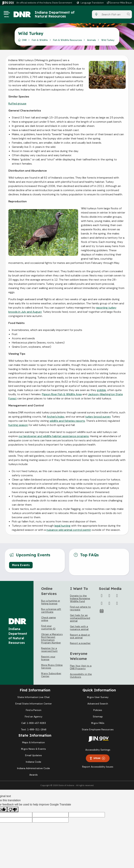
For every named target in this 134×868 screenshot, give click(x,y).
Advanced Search (98, 705)
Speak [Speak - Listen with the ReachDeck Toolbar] (97, 760)
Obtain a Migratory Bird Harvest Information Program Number (52, 640)
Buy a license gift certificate (51, 612)
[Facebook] (102, 597)
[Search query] (112, 15)
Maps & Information (33, 744)
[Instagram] (117, 597)
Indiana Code (33, 763)
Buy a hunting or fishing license (51, 603)
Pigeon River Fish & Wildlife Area (62, 396)
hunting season (18, 426)
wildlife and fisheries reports (67, 422)
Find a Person (34, 711)
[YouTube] (102, 605)
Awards (33, 776)
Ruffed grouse (17, 105)
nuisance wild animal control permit (69, 531)
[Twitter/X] (109, 597)
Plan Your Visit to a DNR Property (81, 668)
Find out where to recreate (80, 610)
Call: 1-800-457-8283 (33, 724)
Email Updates (33, 757)
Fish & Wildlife (40, 41)
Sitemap (98, 718)
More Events (21, 566)
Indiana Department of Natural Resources (58, 15)
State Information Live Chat (34, 699)
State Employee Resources (98, 731)
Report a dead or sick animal (80, 638)
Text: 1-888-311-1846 (34, 731)
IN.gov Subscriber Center (51, 676)
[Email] (117, 605)
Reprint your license (48, 659)
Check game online (49, 620)
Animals (92, 41)
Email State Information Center (34, 705)
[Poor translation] (13, 811)
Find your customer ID (48, 629)
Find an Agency (34, 718)
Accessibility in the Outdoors (81, 677)
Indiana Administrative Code (33, 770)
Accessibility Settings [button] (98, 751)
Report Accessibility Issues (98, 768)
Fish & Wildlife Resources (68, 41)
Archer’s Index (56, 418)
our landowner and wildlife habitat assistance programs (54, 438)
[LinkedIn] (109, 605)
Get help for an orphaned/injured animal (80, 619)
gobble (101, 391)
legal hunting (62, 527)
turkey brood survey (98, 418)
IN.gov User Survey (98, 699)
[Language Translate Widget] (91, 3)
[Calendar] (102, 612)
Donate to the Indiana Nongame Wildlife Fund (80, 600)
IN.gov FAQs (98, 724)
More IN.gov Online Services (52, 668)
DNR (24, 41)
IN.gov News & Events (33, 750)
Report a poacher (80, 645)
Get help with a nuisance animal (79, 629)
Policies (98, 711)
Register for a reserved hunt (49, 651)
